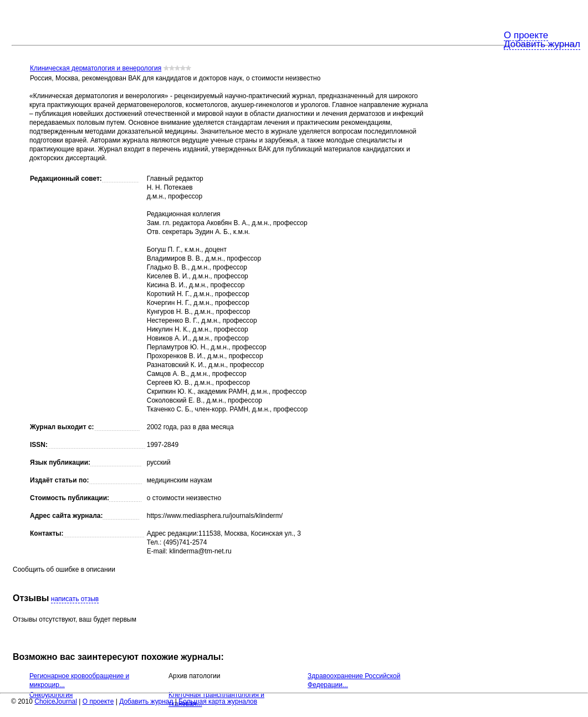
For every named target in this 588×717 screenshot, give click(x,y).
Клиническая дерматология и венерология (96, 68)
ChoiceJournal (56, 701)
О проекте (526, 35)
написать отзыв (75, 599)
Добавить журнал (542, 44)
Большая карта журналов (218, 701)
